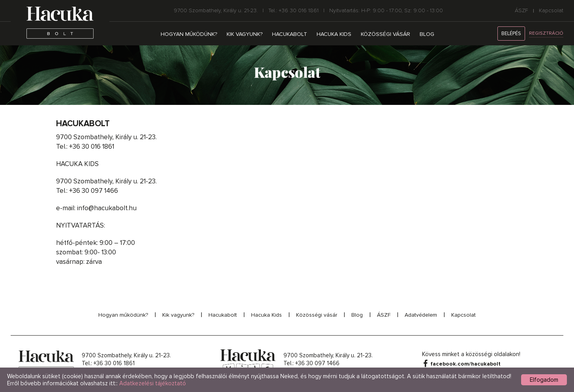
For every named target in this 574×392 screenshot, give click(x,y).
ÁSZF (521, 11)
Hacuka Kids (334, 34)
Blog (427, 34)
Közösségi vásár (385, 34)
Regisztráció (546, 33)
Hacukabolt (290, 34)
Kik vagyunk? (245, 34)
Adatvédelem (421, 315)
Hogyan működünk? (189, 34)
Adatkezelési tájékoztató (153, 383)
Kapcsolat (551, 11)
